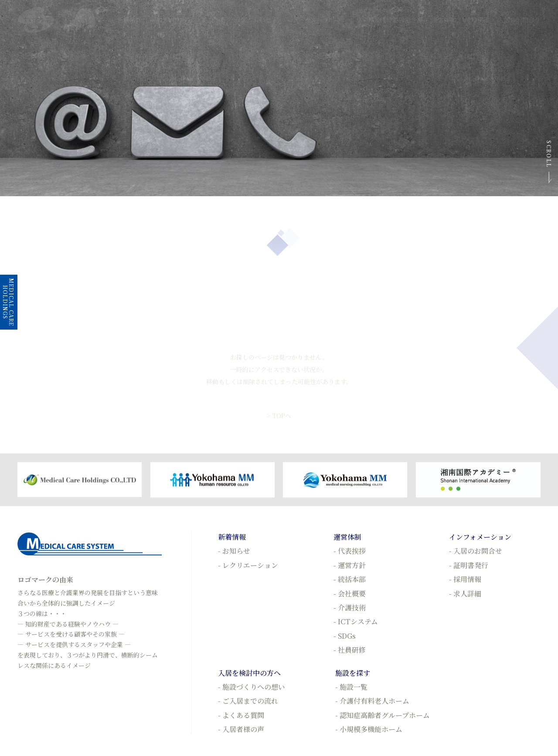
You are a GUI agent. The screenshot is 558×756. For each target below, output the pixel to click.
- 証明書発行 (469, 565)
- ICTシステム (356, 621)
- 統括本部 (350, 579)
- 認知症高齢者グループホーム (383, 715)
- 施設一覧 (351, 687)
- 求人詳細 (465, 594)
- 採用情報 (465, 579)
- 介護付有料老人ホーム (372, 701)
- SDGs (345, 636)
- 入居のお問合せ (476, 551)
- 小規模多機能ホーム (369, 729)
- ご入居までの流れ (248, 701)
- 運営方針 (350, 565)
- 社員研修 (350, 650)
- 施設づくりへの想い (252, 687)
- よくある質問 (241, 715)
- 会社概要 (350, 594)
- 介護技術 (350, 608)
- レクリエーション (248, 565)
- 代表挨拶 (350, 551)
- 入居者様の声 (241, 729)
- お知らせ (234, 551)
